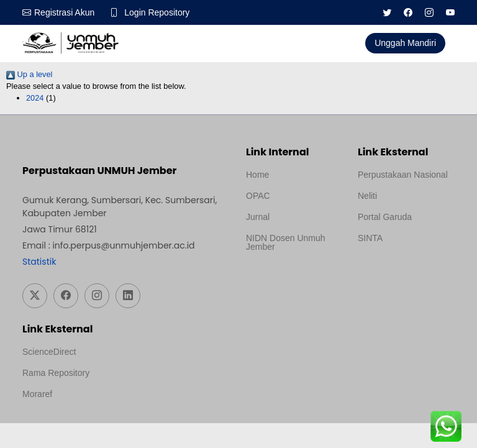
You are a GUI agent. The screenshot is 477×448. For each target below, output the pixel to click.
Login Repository (157, 12)
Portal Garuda (385, 217)
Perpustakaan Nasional (403, 175)
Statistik (39, 262)
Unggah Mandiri (405, 43)
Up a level (29, 74)
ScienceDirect (49, 352)
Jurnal (258, 217)
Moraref (37, 394)
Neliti (367, 196)
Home (257, 175)
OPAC (258, 196)
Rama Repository (56, 373)
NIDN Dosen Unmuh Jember (286, 242)
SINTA (370, 238)
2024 (35, 98)
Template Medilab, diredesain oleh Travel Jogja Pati (400, 268)
